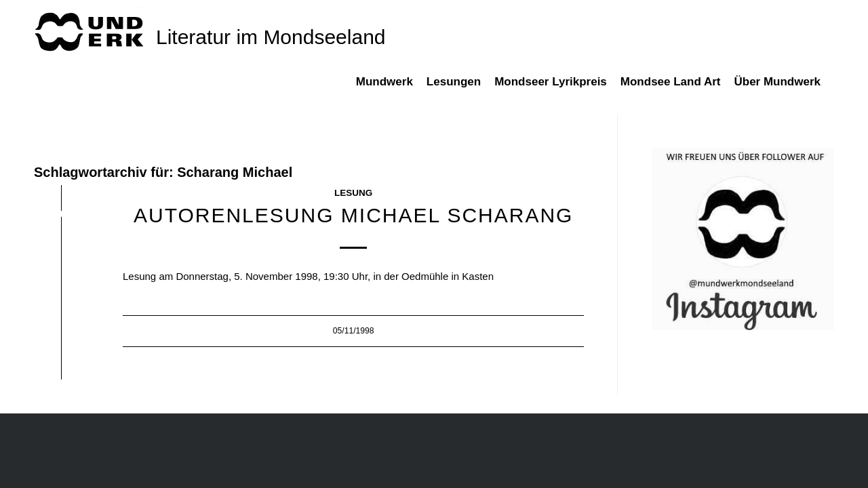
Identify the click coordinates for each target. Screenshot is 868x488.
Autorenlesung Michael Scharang (353, 215)
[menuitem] (391, 89)
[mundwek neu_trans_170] (92, 31)
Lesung (353, 193)
